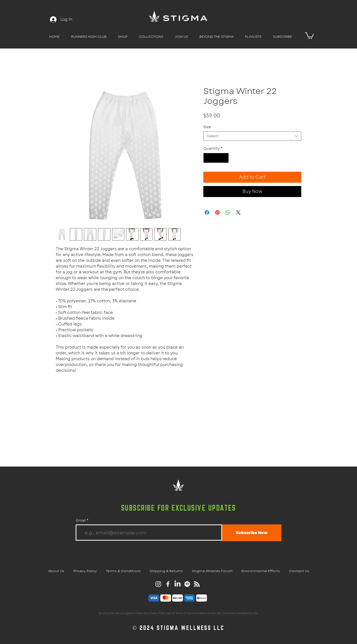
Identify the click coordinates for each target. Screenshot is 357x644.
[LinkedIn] (178, 584)
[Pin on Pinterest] (217, 212)
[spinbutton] (216, 158)
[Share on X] (238, 212)
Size (207, 127)
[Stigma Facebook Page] (168, 584)
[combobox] (252, 136)
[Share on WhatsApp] (228, 212)
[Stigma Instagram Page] (158, 584)
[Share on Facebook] (207, 212)
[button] (122, 37)
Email (81, 520)
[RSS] (197, 584)
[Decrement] (207, 158)
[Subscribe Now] (252, 533)
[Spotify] (187, 584)
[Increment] (225, 158)
